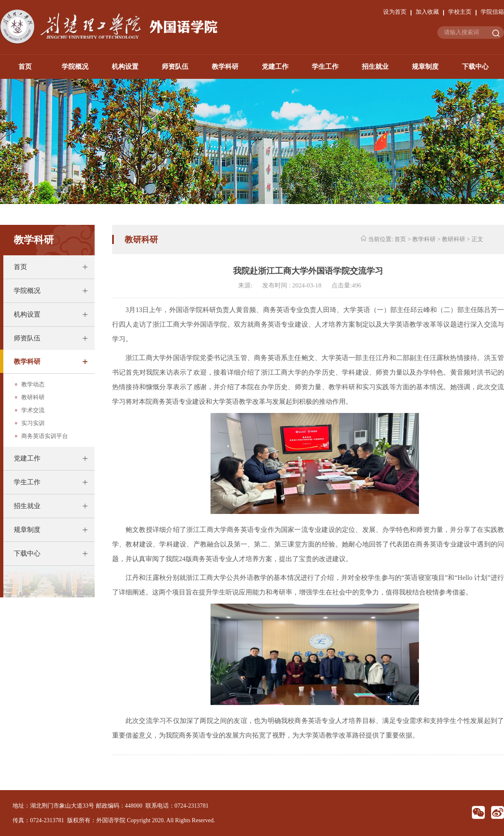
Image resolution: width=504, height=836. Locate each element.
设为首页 (395, 12)
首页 (25, 67)
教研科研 (33, 397)
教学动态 (33, 384)
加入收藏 (427, 12)
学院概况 (75, 67)
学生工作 (325, 67)
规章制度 (425, 67)
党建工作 (275, 67)
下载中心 (475, 67)
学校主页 (460, 12)
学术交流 (33, 410)
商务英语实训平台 (45, 436)
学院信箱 (492, 12)
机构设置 (125, 67)
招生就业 (375, 67)
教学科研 (225, 67)
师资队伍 (175, 67)
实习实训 (33, 423)
